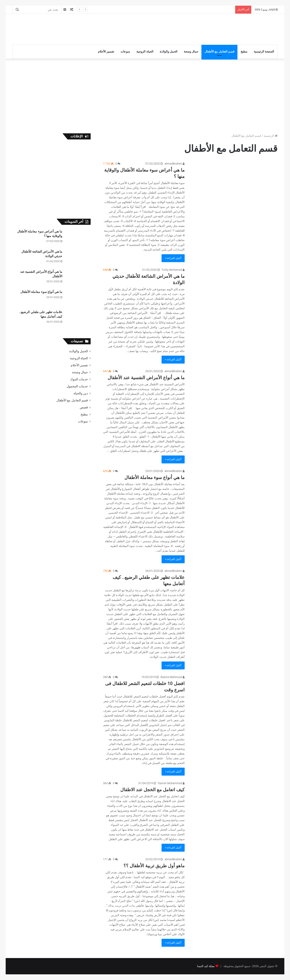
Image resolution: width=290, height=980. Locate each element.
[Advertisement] (100, 29)
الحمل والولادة (169, 52)
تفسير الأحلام (106, 52)
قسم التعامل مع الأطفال (219, 52)
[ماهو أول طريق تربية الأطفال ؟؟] (234, 886)
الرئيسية (271, 136)
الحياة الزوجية (145, 52)
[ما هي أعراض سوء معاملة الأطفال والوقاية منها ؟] (234, 186)
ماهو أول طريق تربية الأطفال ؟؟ (154, 866)
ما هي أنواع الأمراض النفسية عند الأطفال (146, 378)
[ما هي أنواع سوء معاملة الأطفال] (234, 493)
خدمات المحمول (77, 386)
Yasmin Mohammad (171, 783)
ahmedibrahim (175, 164)
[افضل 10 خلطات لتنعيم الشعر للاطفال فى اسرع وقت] (234, 699)
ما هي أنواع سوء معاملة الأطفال (155, 477)
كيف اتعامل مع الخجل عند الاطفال (152, 790)
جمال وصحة (191, 52)
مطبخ (244, 52)
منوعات (125, 52)
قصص (84, 407)
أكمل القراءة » (173, 258)
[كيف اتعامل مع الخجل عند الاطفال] (234, 810)
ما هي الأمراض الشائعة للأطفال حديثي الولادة (205, 10)
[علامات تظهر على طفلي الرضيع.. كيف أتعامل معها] (234, 593)
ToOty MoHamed (173, 270)
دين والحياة (81, 393)
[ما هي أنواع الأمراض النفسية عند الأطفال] (234, 394)
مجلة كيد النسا (206, 966)
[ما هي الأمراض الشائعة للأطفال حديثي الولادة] (234, 292)
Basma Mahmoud (173, 677)
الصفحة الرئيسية (264, 52)
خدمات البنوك (79, 379)
